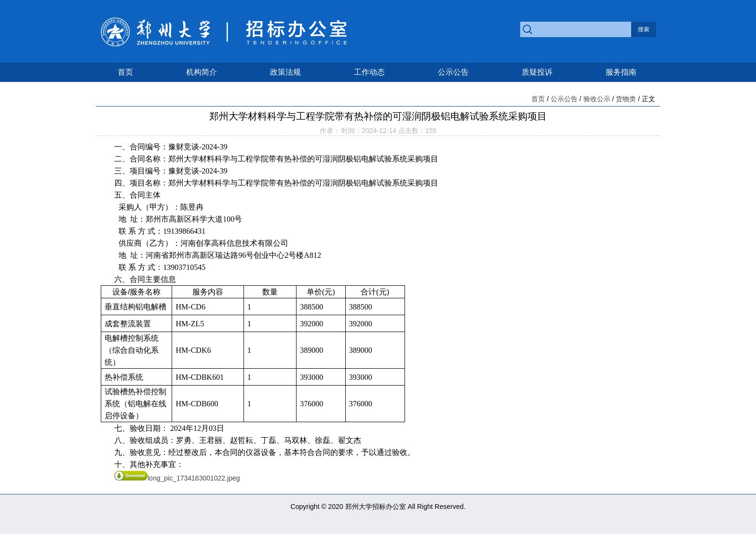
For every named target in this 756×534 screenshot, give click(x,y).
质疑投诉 (537, 72)
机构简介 (202, 72)
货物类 (626, 99)
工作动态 (369, 72)
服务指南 (621, 72)
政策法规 (285, 72)
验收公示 (597, 99)
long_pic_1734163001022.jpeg (177, 478)
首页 (125, 72)
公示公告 (453, 72)
